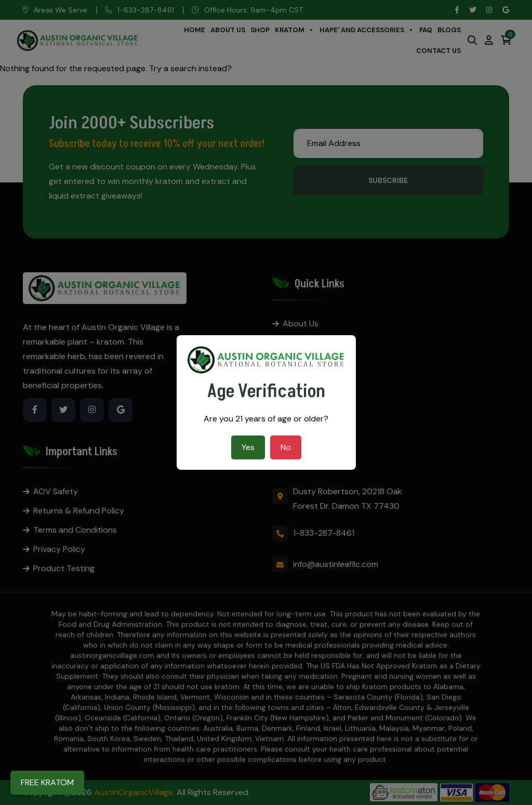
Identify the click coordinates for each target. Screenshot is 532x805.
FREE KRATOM (47, 782)
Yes (248, 447)
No (286, 447)
